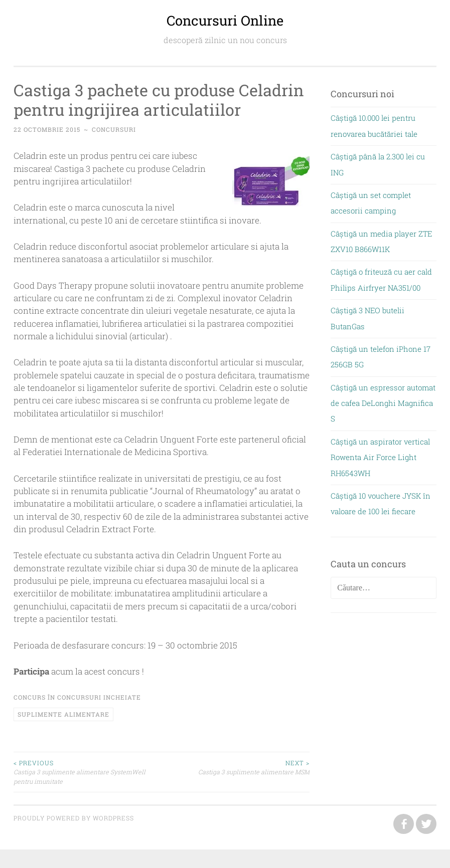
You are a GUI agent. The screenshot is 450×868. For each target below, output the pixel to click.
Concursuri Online (225, 20)
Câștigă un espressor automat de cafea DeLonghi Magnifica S (383, 403)
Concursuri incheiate (99, 697)
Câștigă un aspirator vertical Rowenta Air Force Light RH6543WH (380, 457)
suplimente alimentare (63, 714)
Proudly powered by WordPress (74, 818)
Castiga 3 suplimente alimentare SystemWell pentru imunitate (88, 772)
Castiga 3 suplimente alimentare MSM (236, 767)
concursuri (114, 129)
